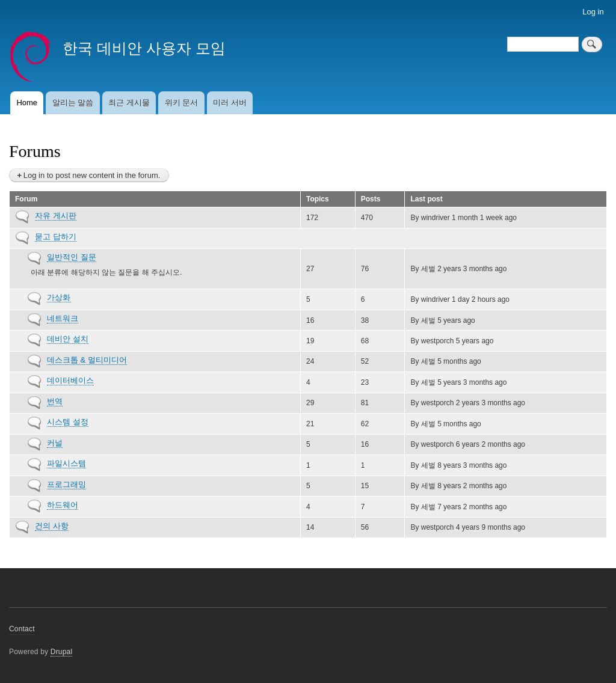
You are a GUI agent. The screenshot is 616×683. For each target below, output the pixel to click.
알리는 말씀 (73, 103)
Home (27, 103)
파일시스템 (66, 463)
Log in (593, 12)
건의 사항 (52, 526)
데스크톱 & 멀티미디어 (87, 360)
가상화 (59, 297)
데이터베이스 (70, 380)
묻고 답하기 (56, 237)
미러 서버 (230, 103)
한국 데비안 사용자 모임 (144, 48)
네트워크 (63, 318)
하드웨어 (63, 505)
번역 (55, 401)
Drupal (62, 652)
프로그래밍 (66, 484)
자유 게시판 (56, 216)
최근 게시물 (129, 103)
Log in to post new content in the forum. (92, 175)
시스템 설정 (68, 422)
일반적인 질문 (72, 257)
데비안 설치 (68, 339)
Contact (22, 629)
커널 (55, 443)
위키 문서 (182, 103)
